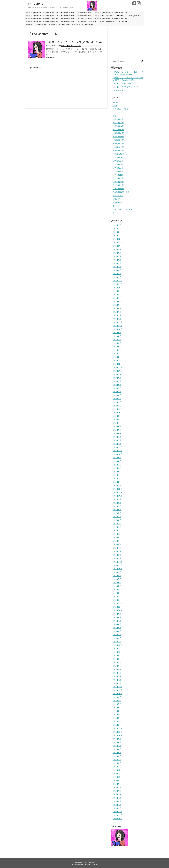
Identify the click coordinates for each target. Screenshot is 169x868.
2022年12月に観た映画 (122, 84)
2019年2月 (117, 440)
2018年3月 (117, 479)
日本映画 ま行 (118, 178)
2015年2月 (117, 597)
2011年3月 (117, 760)
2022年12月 (117, 281)
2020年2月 (117, 399)
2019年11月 (117, 409)
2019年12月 (117, 406)
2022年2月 (117, 315)
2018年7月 (117, 465)
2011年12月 (117, 728)
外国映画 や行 (118, 144)
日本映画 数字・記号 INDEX (88, 21)
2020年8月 (117, 378)
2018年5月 (117, 472)
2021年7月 (117, 340)
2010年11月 (117, 774)
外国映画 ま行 (118, 140)
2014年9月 (117, 614)
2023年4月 (117, 267)
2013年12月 (117, 645)
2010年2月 (117, 805)
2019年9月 (117, 416)
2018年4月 (117, 475)
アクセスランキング (121, 109)
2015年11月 (117, 565)
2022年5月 (117, 305)
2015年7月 (117, 579)
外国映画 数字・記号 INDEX (105, 16)
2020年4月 (117, 392)
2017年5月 (117, 513)
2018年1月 (117, 485)
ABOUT (116, 103)
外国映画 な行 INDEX (102, 13)
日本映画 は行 (118, 175)
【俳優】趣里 (118, 91)
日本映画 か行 (118, 161)
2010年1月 (117, 808)
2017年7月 (117, 506)
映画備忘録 (117, 203)
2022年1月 (117, 319)
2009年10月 (117, 819)
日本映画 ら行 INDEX (51, 21)
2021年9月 (117, 333)
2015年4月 (117, 590)
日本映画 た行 (118, 168)
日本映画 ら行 (118, 185)
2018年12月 (117, 447)
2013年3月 (117, 676)
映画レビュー (118, 199)
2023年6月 (117, 260)
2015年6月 (117, 583)
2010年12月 (117, 770)
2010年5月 (117, 794)
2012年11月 (117, 690)
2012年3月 (117, 718)
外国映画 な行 (118, 133)
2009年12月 (117, 812)
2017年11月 (117, 492)
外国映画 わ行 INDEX (85, 16)
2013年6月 (117, 666)
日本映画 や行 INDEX (33, 21)
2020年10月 (117, 371)
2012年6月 (117, 708)
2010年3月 (117, 801)
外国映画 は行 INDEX (120, 13)
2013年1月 (117, 683)
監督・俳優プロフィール (71, 46)
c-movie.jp (36, 3)
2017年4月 (117, 517)
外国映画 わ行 (118, 151)
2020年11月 (117, 367)
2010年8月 (117, 784)
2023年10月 (117, 246)
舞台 (114, 213)
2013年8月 (117, 659)
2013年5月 (117, 669)
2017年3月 (117, 520)
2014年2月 (117, 638)
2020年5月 (117, 388)
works (115, 106)
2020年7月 (117, 381)
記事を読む (50, 57)
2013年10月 (117, 652)
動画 (114, 116)
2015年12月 (117, 562)
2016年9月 (117, 538)
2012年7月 (117, 704)
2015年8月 (117, 576)
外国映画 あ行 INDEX (33, 13)
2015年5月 (117, 586)
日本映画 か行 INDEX (33, 19)
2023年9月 (117, 249)
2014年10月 (117, 610)
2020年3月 (117, 395)
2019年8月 (117, 419)
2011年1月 (117, 767)
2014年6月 (117, 624)
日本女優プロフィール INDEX (82, 25)
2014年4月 (117, 631)
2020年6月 (117, 385)
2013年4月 (117, 673)
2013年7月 (117, 662)
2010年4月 (117, 798)
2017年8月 (117, 503)
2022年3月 (117, 312)
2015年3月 (117, 593)
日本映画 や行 (118, 182)
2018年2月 (117, 482)
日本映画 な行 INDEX (85, 19)
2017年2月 (117, 524)
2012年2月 (117, 721)
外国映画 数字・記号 (121, 154)
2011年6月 (117, 749)
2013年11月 (117, 649)
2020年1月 (117, 402)
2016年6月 (117, 541)
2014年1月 (117, 642)
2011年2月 (117, 763)
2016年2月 (117, 555)
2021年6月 (117, 343)
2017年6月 (117, 510)
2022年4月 (117, 308)
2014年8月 (117, 617)
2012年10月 (117, 694)
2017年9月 (117, 499)
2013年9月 (117, 656)
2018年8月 (117, 461)
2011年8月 (117, 742)
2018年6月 (117, 468)
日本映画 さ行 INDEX (51, 19)
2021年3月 (117, 354)
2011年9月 (117, 739)
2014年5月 (117, 628)
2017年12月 (117, 489)
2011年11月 (117, 732)
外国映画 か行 (118, 123)
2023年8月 (117, 253)
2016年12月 (117, 531)
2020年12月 (117, 364)
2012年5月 (117, 711)
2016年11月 (117, 534)
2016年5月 (117, 544)
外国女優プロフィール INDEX (36, 25)
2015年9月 (117, 572)
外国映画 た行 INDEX (85, 13)
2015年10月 (117, 569)
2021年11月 (117, 326)
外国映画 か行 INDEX (51, 13)
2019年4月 (117, 433)
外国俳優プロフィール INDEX (117, 21)
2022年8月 (117, 295)
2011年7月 (117, 746)
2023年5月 (117, 263)
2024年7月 (117, 229)
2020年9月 (117, 374)
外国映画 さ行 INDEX (68, 13)
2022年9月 (117, 291)
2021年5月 (117, 347)
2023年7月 (117, 256)
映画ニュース (118, 196)
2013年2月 (117, 680)
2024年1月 (117, 236)
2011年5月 (117, 753)
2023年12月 (117, 239)
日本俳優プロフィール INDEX (59, 25)
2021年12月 (117, 322)
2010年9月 (117, 780)
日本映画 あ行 (118, 157)
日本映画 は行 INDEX (102, 19)
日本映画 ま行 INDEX (120, 19)
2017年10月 (117, 496)
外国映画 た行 (118, 130)
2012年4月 (117, 715)
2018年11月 (117, 451)
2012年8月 (117, 701)
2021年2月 (117, 357)
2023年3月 (117, 270)
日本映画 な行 (118, 171)
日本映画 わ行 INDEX (68, 21)
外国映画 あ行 (118, 119)
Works (102, 21)
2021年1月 (117, 360)
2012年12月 (117, 687)
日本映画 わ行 (118, 189)
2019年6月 (117, 426)
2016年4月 (117, 548)
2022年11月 (117, 284)
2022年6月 (117, 301)
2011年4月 (117, 756)
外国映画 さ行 (118, 126)
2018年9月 (117, 458)
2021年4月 (117, 350)
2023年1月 (117, 277)
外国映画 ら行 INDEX (68, 16)
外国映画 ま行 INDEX (33, 16)
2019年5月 (117, 430)
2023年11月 (117, 242)
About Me (120, 16)
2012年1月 (117, 725)
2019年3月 (117, 437)
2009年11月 (117, 815)
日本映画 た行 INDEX (68, 19)
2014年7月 (117, 621)
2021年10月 (117, 329)
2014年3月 (117, 635)
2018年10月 (117, 454)
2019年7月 (117, 423)
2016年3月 (117, 551)
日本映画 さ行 (118, 164)
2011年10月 (117, 735)
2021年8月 (117, 336)
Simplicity (91, 863)
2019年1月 (117, 444)
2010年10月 (117, 777)
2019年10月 (117, 413)
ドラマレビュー (119, 112)
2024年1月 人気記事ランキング (125, 87)
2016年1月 (117, 558)
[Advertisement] (47, 85)
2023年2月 (117, 274)
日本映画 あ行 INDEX (133, 16)
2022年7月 (117, 298)
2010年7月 (117, 787)
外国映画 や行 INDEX (51, 16)
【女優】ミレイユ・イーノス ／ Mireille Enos (74, 42)
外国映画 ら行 (118, 147)
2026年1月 (117, 225)
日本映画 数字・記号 (121, 192)
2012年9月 (117, 697)
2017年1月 (117, 527)
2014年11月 (117, 607)
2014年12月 (117, 603)
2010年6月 (117, 791)
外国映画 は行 (118, 137)
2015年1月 (117, 600)
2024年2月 (117, 232)
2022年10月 (117, 288)
